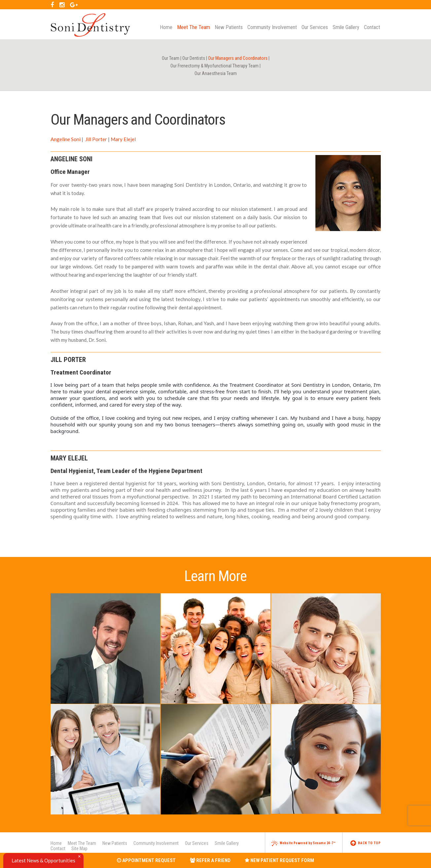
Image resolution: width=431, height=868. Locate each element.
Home (56, 843)
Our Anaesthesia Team (216, 73)
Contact (58, 848)
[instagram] (62, 5)
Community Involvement (156, 843)
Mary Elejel (123, 139)
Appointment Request (146, 860)
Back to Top (366, 843)
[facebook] (52, 5)
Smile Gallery (227, 843)
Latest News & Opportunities (43, 860)
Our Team (171, 58)
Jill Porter (96, 139)
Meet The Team (82, 843)
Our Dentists (194, 58)
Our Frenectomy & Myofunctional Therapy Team (215, 66)
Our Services (197, 843)
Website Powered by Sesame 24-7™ (304, 843)
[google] (74, 5)
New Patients (115, 843)
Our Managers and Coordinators (238, 58)
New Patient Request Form (279, 860)
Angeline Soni (66, 139)
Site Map (79, 848)
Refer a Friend (210, 860)
